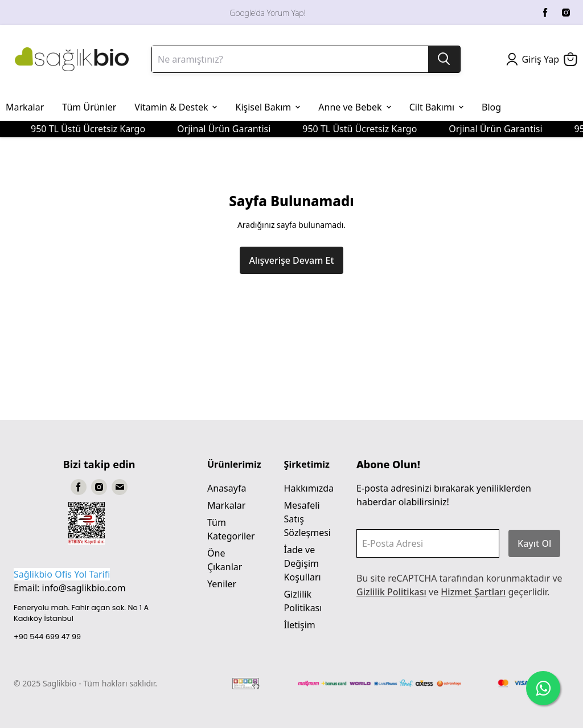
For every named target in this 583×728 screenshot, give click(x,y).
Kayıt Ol (534, 543)
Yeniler (222, 584)
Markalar (226, 505)
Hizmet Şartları (473, 592)
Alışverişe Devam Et (291, 260)
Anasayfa (227, 488)
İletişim (300, 625)
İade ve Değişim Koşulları (303, 563)
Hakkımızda (309, 488)
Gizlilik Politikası (391, 592)
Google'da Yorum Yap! (267, 13)
